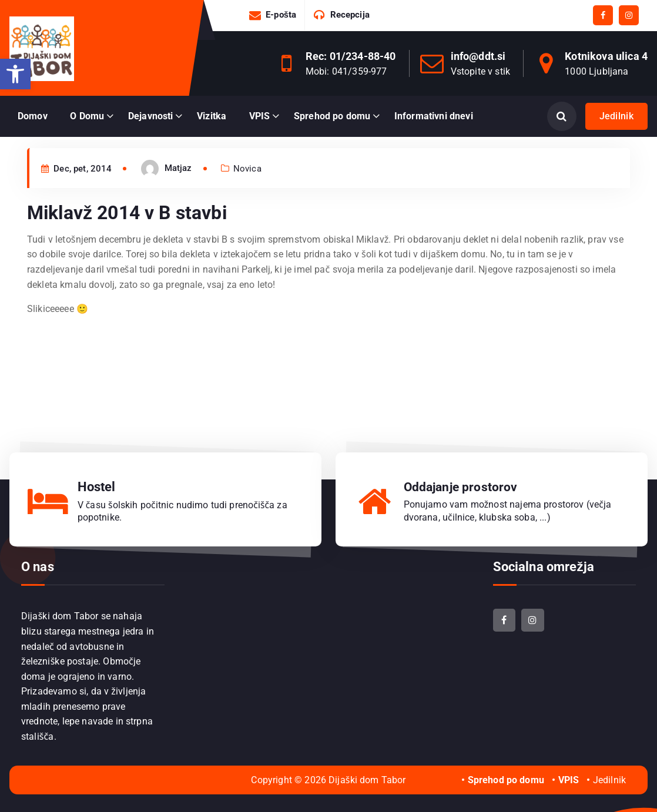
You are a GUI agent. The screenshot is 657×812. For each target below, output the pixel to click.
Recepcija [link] (350, 15)
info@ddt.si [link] (478, 56)
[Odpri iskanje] (562, 116)
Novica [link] (247, 183)
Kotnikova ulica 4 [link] (606, 56)
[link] (15, 74)
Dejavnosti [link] (151, 116)
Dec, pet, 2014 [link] (77, 183)
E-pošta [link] (281, 15)
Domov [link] (33, 116)
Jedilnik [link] (616, 116)
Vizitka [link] (212, 116)
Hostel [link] (97, 486)
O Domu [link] (87, 116)
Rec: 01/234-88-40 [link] (351, 56)
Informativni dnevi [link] (434, 116)
